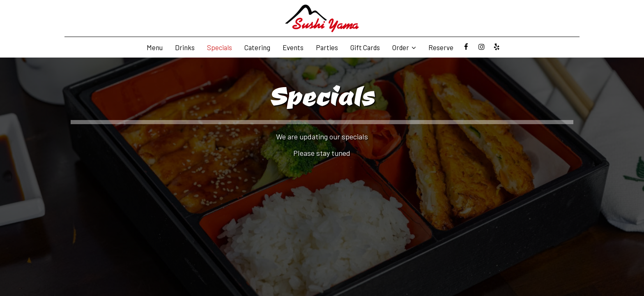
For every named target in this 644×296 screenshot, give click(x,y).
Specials (220, 47)
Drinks (185, 47)
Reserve (441, 47)
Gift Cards (365, 47)
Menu (155, 47)
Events (293, 47)
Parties (327, 47)
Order (404, 47)
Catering (257, 47)
